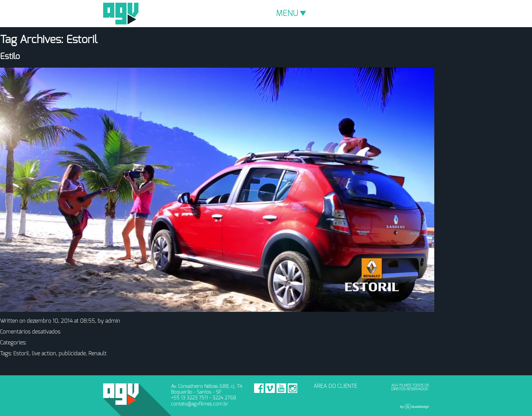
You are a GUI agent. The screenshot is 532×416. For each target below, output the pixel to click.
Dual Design (415, 406)
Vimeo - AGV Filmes (270, 388)
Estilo (10, 57)
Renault (98, 354)
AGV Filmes (121, 14)
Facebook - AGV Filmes (259, 388)
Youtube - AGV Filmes (281, 388)
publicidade (72, 354)
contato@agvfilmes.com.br (200, 404)
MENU (291, 14)
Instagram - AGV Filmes (292, 388)
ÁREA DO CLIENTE (335, 386)
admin (113, 321)
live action (44, 354)
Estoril (21, 354)
